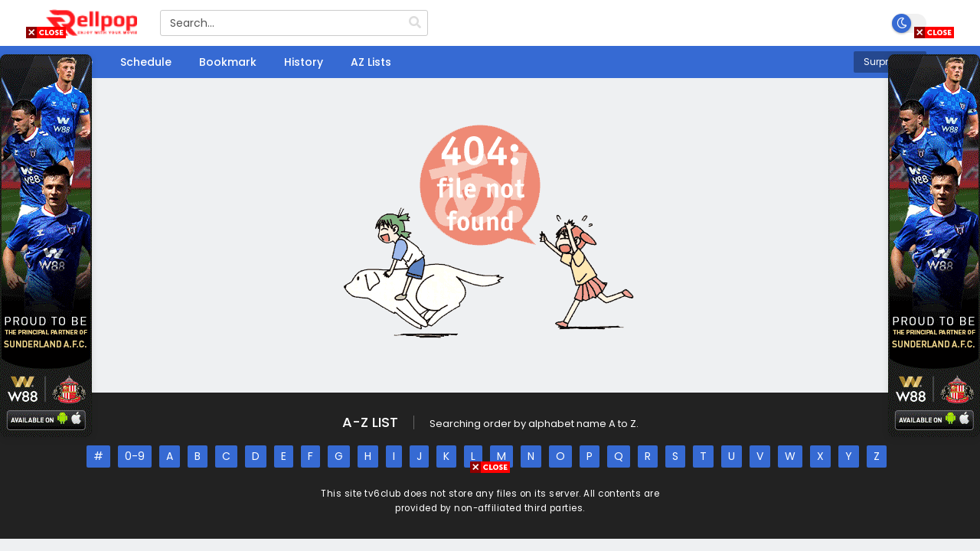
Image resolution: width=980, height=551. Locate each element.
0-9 (135, 456)
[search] (415, 23)
